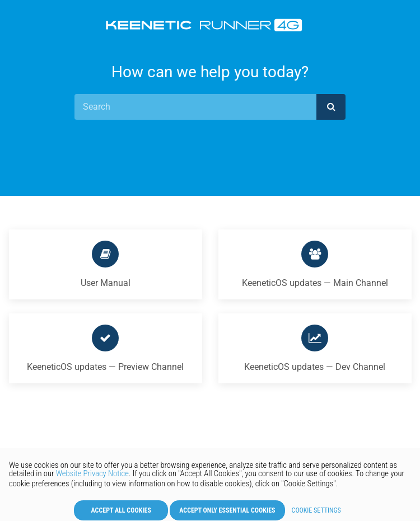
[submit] (331, 107)
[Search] (195, 107)
